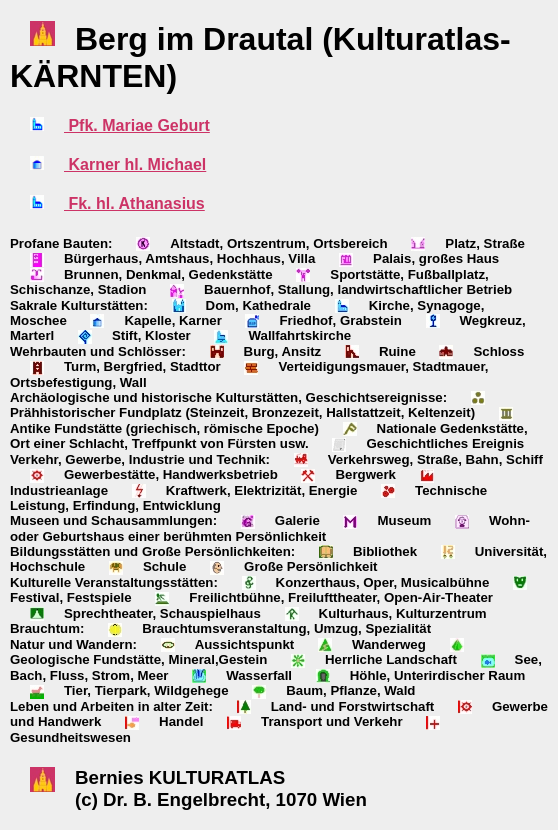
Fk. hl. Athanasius (134, 203)
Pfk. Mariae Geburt (137, 125)
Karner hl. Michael (135, 164)
